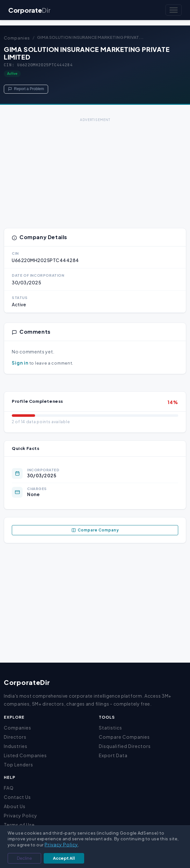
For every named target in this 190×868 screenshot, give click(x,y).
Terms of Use (19, 825)
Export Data (113, 755)
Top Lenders (18, 765)
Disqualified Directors (125, 746)
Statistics (110, 728)
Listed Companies (25, 755)
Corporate (29, 10)
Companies (17, 38)
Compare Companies (124, 737)
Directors (15, 737)
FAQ (9, 788)
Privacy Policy (21, 815)
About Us (15, 806)
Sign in (20, 363)
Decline (24, 858)
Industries (16, 746)
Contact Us (17, 797)
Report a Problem (26, 89)
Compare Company (95, 530)
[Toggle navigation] (174, 10)
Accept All (64, 858)
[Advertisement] (95, 168)
